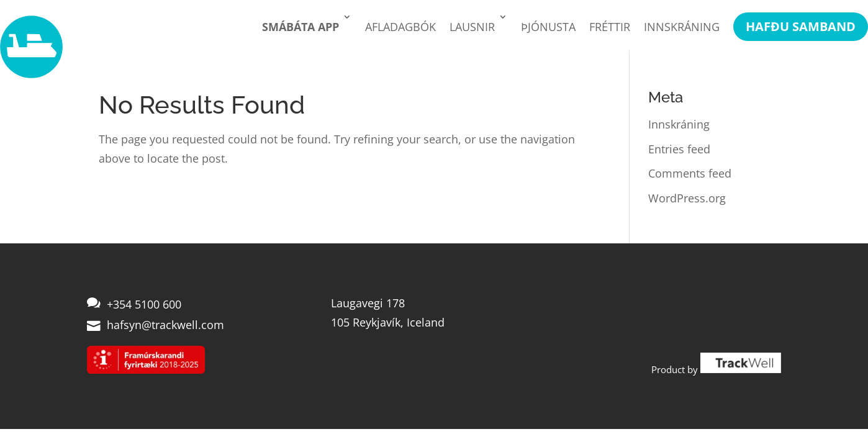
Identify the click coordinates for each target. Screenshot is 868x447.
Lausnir (472, 27)
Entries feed (679, 149)
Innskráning (682, 27)
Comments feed (690, 173)
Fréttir (610, 27)
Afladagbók (400, 27)
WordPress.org (687, 198)
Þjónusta (548, 27)
